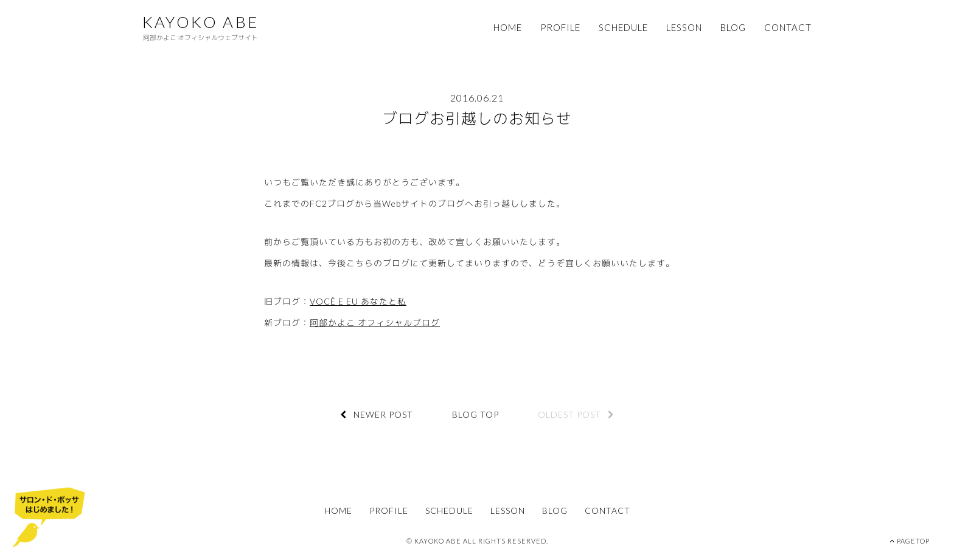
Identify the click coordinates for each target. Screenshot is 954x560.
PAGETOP (910, 541)
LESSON (684, 27)
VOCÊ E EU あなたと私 (358, 301)
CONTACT (788, 27)
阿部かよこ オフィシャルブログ (375, 323)
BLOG (733, 27)
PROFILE (560, 27)
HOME (508, 27)
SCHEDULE (623, 27)
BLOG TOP (475, 414)
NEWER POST (377, 414)
